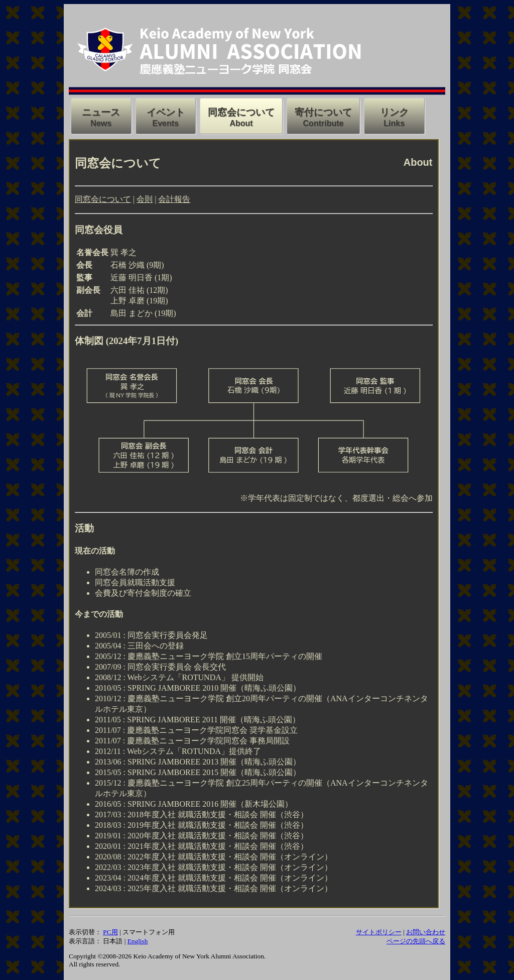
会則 (145, 199)
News (101, 123)
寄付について (323, 112)
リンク (394, 112)
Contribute (324, 123)
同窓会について (103, 199)
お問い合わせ (426, 932)
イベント (166, 112)
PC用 (110, 932)
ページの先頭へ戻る (416, 941)
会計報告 (174, 199)
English (138, 941)
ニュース (101, 112)
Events (166, 123)
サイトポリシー (379, 932)
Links (394, 123)
